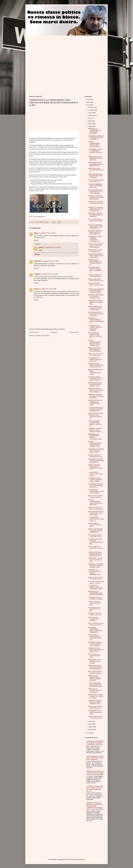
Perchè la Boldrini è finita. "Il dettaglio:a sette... (95, 251)
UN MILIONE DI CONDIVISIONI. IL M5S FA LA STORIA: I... (96, 491)
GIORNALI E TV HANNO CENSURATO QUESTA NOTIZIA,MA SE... (95, 209)
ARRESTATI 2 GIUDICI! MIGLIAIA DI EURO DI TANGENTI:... (96, 396)
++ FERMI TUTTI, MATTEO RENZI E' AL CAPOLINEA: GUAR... (95, 587)
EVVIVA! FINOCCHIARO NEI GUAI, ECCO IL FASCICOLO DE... (96, 246)
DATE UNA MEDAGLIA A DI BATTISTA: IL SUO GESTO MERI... (96, 513)
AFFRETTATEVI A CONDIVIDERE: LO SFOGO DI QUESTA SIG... (95, 637)
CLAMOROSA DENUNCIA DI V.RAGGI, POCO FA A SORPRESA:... (96, 138)
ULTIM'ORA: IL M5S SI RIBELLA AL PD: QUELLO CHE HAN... (95, 430)
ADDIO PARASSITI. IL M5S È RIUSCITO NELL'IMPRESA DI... (95, 350)
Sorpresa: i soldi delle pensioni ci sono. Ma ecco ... (96, 285)
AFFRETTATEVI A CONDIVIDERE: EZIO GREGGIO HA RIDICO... (96, 593)
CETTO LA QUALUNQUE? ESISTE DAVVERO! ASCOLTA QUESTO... (96, 291)
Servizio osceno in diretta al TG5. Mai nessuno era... (96, 578)
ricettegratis (37, 274)
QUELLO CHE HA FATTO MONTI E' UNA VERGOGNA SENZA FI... (96, 416)
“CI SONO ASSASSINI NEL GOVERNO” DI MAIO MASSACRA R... (95, 685)
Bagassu (36, 233)
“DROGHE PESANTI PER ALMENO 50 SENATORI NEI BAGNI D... (96, 461)
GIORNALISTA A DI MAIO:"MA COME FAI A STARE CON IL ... (96, 650)
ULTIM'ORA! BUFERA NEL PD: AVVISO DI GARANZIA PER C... (95, 702)
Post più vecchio (74, 332)
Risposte (38, 244)
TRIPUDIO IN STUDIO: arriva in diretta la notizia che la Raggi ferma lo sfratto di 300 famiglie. (95, 773)
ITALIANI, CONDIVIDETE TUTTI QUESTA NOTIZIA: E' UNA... (96, 296)
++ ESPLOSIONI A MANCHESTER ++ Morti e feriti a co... (96, 519)
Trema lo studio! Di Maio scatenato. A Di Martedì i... (95, 221)
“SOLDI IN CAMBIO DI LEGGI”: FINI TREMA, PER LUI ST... (95, 186)
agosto (90, 118)
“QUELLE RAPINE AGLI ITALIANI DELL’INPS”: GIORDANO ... (96, 176)
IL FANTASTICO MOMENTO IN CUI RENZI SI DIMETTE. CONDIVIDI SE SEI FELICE (95, 743)
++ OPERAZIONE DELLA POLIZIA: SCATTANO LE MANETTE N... (96, 409)
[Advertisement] (45, 49)
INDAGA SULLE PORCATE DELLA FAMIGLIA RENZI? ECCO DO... (94, 678)
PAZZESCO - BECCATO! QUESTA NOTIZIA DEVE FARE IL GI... (95, 232)
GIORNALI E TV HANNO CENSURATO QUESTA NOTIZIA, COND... (95, 566)
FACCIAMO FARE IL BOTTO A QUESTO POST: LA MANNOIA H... (95, 270)
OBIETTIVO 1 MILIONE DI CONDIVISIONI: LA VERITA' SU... (95, 215)
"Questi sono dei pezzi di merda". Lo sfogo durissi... (96, 508)
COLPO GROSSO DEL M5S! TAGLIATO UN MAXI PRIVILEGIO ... (95, 667)
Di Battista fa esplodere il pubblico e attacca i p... (95, 614)
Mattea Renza (38, 261)
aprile (90, 721)
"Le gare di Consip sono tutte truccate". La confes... (96, 582)
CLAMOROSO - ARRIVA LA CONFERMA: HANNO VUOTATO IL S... (95, 152)
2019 (88, 100)
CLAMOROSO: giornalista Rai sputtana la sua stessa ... (96, 203)
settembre (91, 115)
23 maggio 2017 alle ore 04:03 (49, 274)
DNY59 (71, 859)
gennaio (91, 730)
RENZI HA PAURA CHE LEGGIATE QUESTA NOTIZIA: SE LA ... (95, 308)
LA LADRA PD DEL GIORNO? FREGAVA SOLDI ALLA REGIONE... (95, 328)
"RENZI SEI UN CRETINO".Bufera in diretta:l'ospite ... (95, 691)
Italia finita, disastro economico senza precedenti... (93, 619)
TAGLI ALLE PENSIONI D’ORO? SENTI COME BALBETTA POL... (95, 227)
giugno (90, 124)
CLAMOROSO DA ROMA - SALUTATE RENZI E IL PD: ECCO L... (96, 486)
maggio (91, 126)
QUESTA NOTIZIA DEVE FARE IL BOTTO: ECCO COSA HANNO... (96, 256)
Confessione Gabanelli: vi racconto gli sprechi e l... (95, 276)
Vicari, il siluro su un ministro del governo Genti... (94, 656)
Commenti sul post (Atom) (42, 336)
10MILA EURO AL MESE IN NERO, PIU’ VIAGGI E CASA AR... (96, 696)
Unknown (37, 289)
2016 (88, 733)
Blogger (82, 859)
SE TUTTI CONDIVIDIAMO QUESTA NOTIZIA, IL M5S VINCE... (95, 502)
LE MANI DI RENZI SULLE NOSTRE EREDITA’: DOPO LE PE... (95, 423)
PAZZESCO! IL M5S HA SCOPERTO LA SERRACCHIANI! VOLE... (95, 403)
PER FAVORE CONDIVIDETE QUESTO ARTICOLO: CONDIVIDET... (95, 630)
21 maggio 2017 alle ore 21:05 (47, 233)
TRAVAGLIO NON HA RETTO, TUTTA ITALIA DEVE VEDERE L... (96, 390)
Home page (54, 332)
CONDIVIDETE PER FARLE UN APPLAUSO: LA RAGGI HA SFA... (96, 365)
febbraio (91, 727)
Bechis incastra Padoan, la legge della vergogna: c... (95, 672)
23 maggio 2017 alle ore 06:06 (48, 289)
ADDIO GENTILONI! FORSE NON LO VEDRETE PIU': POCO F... (95, 467)
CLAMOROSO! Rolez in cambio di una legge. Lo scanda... (95, 712)
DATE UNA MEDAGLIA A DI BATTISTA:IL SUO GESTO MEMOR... (96, 192)
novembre (91, 110)
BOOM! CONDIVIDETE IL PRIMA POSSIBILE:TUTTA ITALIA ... (96, 372)
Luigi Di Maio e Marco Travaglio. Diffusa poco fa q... (96, 170)
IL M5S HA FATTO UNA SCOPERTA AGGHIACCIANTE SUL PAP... (96, 542)
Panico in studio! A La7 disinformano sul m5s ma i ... (96, 548)
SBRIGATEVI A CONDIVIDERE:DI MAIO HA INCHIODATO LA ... (96, 321)
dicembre (91, 107)
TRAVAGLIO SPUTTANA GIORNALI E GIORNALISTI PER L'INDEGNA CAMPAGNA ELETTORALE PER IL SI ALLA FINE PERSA (95, 806)
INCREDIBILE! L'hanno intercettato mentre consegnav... (95, 661)
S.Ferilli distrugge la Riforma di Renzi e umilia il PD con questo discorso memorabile (95, 758)
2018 (88, 102)
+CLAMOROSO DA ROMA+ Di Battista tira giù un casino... (95, 360)
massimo (41, 247)
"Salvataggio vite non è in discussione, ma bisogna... (96, 598)
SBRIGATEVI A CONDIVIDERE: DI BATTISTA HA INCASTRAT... (94, 131)
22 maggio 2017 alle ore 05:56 (52, 247)
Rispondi (36, 240)
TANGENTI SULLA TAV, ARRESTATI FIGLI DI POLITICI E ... (95, 158)
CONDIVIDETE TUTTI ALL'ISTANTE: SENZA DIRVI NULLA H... (95, 164)
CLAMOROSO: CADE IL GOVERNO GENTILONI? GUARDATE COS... (95, 239)
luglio (90, 121)
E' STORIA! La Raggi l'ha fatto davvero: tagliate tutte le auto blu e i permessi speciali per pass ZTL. (95, 789)
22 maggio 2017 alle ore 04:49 (51, 261)
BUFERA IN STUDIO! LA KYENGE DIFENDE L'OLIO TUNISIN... (95, 644)
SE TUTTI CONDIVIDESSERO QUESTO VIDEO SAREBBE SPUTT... (95, 343)
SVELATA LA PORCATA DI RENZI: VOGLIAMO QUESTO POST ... (96, 197)
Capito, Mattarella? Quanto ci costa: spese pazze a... (95, 717)
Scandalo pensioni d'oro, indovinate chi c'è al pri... (96, 456)
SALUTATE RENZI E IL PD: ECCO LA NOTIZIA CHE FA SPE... (96, 314)
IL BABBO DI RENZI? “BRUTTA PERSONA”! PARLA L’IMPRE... (95, 480)
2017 (88, 105)
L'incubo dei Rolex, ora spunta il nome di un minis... (94, 603)
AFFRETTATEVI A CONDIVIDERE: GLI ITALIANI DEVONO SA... (95, 262)
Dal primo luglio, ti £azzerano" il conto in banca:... (95, 525)
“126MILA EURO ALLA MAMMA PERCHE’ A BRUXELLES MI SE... (95, 554)
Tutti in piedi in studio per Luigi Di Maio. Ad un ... (95, 536)
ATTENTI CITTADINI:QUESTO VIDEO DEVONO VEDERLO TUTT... (95, 444)
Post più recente (34, 332)
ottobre (90, 113)
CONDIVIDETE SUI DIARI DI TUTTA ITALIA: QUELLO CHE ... (96, 451)
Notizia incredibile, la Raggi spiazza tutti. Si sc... (96, 181)
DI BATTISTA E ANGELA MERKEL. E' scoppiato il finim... (96, 302)
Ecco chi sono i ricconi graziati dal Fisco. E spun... (94, 609)
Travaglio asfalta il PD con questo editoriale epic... (95, 707)
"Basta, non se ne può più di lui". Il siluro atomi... (96, 355)
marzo (90, 724)
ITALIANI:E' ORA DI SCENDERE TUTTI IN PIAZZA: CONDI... (95, 379)
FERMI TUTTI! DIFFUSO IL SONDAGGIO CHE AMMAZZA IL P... (95, 531)
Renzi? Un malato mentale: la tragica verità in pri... (95, 497)
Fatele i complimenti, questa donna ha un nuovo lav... (96, 624)
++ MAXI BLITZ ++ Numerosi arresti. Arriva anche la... (95, 474)
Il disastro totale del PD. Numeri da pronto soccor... (96, 280)
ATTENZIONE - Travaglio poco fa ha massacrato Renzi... (95, 560)
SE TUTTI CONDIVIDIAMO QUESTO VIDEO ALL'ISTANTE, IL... (94, 144)
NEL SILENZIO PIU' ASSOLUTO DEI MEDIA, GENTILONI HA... (95, 335)
